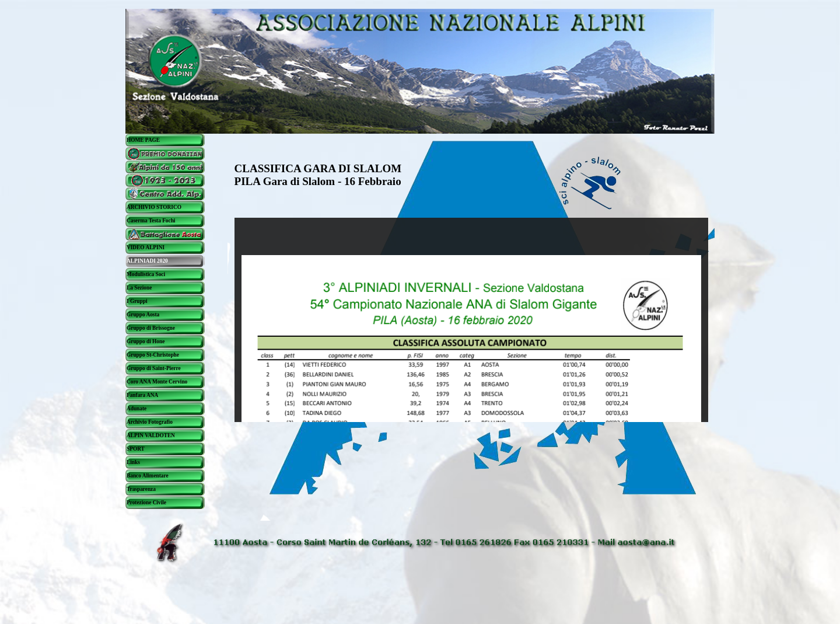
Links (133, 462)
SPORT (136, 449)
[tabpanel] (351, 176)
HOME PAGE (143, 140)
